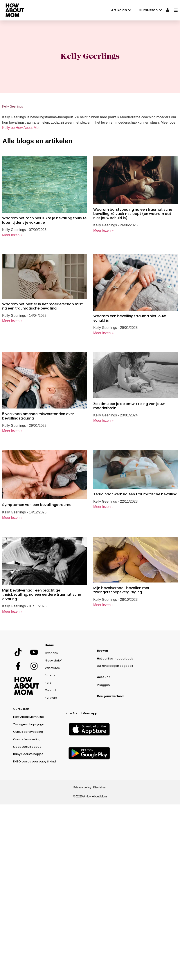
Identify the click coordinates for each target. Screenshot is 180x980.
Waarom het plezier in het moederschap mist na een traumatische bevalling (42, 306)
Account (103, 677)
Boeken (103, 651)
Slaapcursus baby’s (27, 747)
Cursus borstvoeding (28, 732)
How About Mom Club (29, 717)
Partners (51, 698)
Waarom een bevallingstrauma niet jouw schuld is (130, 318)
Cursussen (21, 709)
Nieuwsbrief (53, 660)
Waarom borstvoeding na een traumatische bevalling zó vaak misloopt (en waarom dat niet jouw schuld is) (133, 214)
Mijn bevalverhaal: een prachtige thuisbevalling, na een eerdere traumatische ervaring (42, 594)
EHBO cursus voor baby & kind (34, 761)
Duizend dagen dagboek (115, 666)
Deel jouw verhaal (111, 696)
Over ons (51, 653)
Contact (50, 690)
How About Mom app (81, 713)
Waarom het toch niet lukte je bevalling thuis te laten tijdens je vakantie (44, 220)
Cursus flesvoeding (27, 739)
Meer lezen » (12, 235)
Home (49, 645)
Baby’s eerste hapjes (28, 754)
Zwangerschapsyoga (29, 724)
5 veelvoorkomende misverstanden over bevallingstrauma (38, 416)
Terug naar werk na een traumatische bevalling (135, 494)
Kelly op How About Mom (22, 128)
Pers (48, 683)
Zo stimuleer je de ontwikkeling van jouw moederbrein (129, 406)
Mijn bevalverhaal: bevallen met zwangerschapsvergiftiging (121, 590)
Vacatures (52, 668)
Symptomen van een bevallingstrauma (37, 505)
